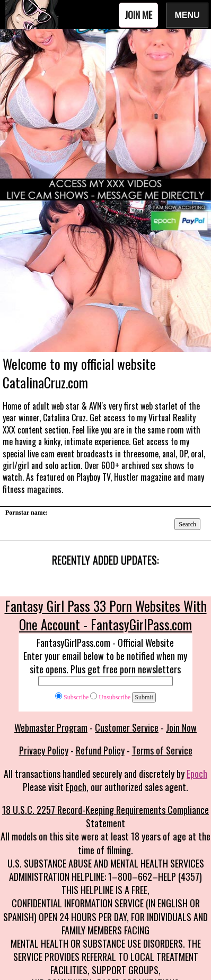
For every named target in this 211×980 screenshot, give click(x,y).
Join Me (138, 15)
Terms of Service (162, 750)
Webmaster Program (51, 727)
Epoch (197, 774)
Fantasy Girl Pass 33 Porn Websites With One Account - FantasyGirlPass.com (106, 615)
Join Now (181, 727)
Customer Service (127, 727)
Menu (187, 15)
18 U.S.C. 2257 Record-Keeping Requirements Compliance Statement (105, 816)
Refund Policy (100, 750)
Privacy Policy (44, 750)
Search (187, 524)
